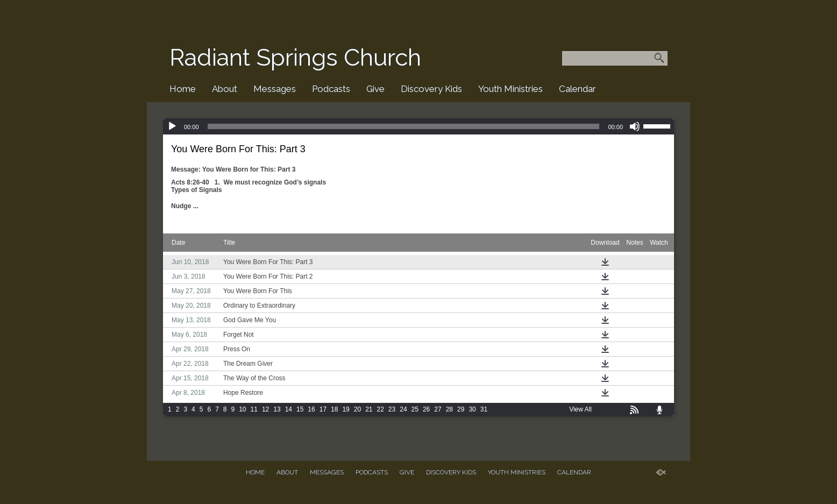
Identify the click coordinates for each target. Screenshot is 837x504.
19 (346, 409)
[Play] (172, 126)
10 (242, 409)
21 (369, 409)
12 (265, 409)
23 (392, 409)
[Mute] (635, 126)
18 (334, 409)
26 (426, 409)
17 (323, 409)
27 (438, 409)
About (225, 89)
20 (357, 409)
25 (415, 409)
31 (484, 409)
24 (403, 409)
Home (183, 89)
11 (254, 409)
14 (289, 409)
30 (472, 409)
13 (277, 409)
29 (461, 409)
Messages (275, 89)
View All (580, 409)
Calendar (577, 89)
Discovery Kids (431, 89)
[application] (418, 126)
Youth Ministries (510, 89)
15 (300, 409)
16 (311, 409)
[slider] (404, 126)
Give (375, 89)
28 (449, 409)
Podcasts (331, 89)
